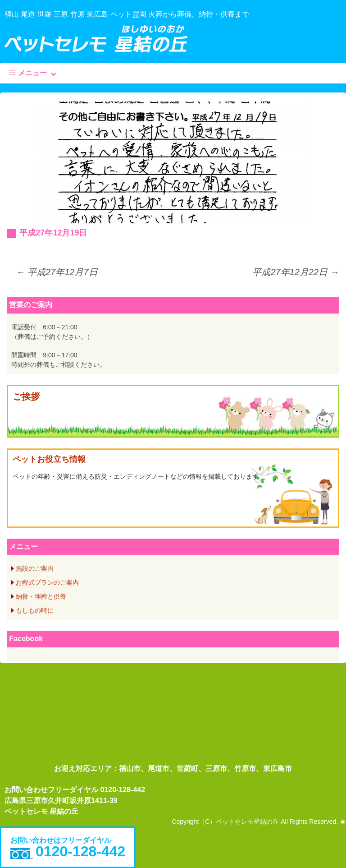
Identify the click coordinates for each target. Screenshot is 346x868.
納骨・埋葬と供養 (41, 596)
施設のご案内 (35, 568)
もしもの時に (35, 610)
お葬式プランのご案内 (47, 582)
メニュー (32, 73)
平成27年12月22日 (296, 272)
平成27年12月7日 (57, 272)
